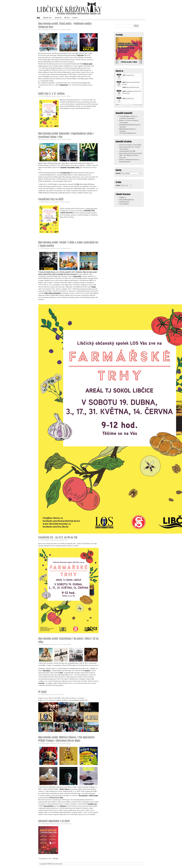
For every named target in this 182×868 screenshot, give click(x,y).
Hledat (136, 26)
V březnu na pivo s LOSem (129, 62)
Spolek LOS (58, 18)
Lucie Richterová (66, 824)
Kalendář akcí (47, 18)
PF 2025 (42, 692)
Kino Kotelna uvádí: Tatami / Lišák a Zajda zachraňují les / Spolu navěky (68, 244)
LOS (63, 695)
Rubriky (118, 173)
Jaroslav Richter (66, 30)
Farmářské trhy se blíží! (51, 199)
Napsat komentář (51, 30)
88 (54, 859)
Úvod (38, 18)
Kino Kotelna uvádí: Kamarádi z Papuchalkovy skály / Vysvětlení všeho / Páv (66, 135)
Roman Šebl (64, 540)
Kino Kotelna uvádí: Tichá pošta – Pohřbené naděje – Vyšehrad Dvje (66, 25)
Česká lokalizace (124, 204)
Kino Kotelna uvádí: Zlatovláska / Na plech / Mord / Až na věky (68, 640)
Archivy (118, 185)
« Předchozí (42, 859)
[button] (118, 50)
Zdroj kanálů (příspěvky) (127, 200)
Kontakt (75, 18)
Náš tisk (67, 18)
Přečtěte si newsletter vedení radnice (130, 145)
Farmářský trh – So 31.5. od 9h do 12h (58, 537)
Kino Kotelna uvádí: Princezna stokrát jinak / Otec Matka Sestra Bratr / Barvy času (131, 155)
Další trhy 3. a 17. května (51, 94)
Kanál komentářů (124, 202)
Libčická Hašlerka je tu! (129, 133)
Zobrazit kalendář (137, 105)
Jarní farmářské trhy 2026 (127, 151)
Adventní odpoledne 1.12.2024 (54, 821)
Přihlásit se (123, 197)
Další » (57, 859)
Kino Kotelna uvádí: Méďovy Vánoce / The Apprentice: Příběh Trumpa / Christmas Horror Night (67, 739)
